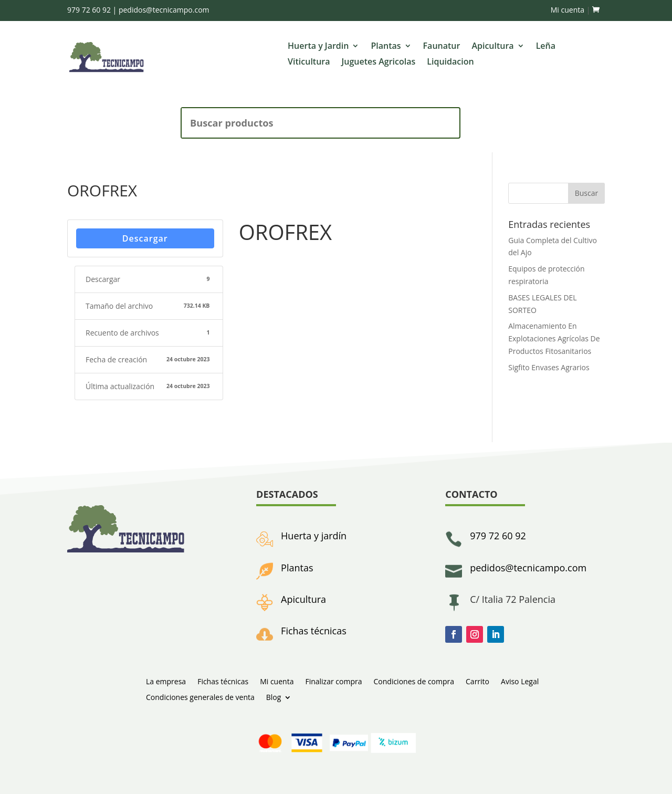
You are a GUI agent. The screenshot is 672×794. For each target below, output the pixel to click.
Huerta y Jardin (318, 47)
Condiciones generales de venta (200, 697)
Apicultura (492, 47)
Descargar (145, 238)
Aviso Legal (520, 681)
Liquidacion (450, 62)
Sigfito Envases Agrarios (549, 367)
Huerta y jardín (314, 536)
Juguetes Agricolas (379, 62)
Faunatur (442, 47)
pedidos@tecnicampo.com (164, 10)
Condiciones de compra (414, 681)
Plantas (386, 47)
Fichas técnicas (314, 631)
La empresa (166, 681)
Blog (274, 697)
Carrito (477, 681)
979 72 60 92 (89, 10)
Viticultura (309, 62)
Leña (546, 47)
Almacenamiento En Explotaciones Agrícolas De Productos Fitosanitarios (554, 338)
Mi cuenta (568, 10)
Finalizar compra (333, 681)
